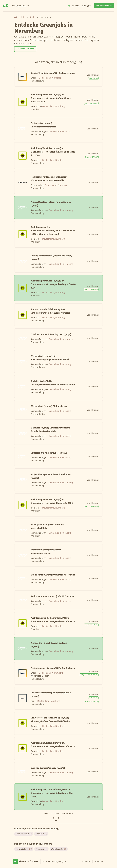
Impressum (87, 861)
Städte (33, 17)
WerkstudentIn (59, 849)
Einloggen (87, 6)
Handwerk (41, 834)
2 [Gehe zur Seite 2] (61, 818)
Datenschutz (99, 861)
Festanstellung (24, 849)
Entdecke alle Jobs (25, 49)
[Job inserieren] (104, 6)
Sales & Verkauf (24, 834)
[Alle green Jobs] (21, 6)
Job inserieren (104, 6)
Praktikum (41, 849)
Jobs (23, 17)
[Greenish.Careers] (6, 6)
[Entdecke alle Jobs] (25, 49)
